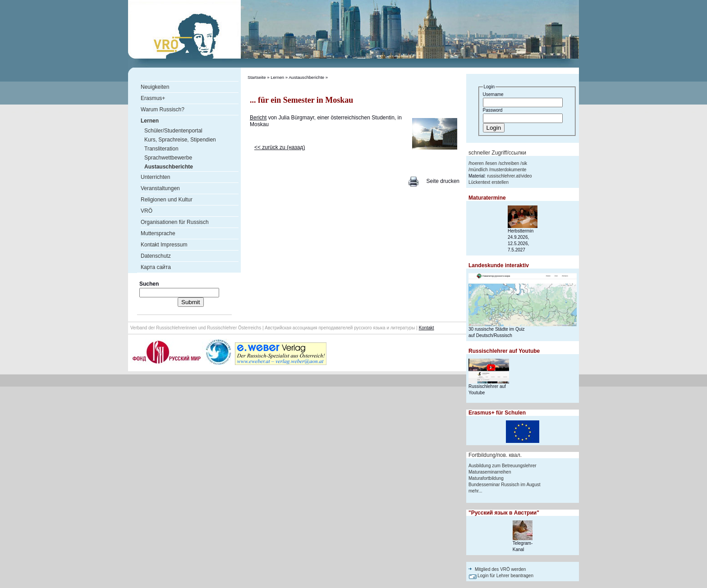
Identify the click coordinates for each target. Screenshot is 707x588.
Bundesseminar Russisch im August (505, 485)
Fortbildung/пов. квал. (495, 455)
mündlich (479, 170)
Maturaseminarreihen (490, 472)
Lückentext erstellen (489, 182)
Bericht (258, 118)
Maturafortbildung (486, 478)
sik (524, 163)
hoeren (477, 163)
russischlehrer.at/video (510, 176)
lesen (491, 163)
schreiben (509, 163)
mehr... (475, 491)
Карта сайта (156, 267)
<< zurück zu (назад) (280, 147)
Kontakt (427, 328)
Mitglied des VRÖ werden (500, 569)
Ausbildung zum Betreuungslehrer (503, 466)
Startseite (257, 77)
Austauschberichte (306, 77)
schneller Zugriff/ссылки (497, 153)
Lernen (277, 77)
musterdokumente (508, 170)
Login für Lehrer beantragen (505, 576)
